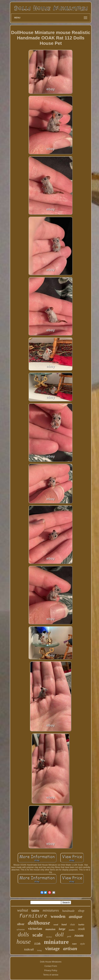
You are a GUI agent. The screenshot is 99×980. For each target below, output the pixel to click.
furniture (33, 916)
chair (72, 925)
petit (69, 936)
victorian (35, 929)
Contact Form (51, 966)
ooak (81, 929)
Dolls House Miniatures (51, 962)
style (83, 944)
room (79, 935)
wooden (58, 916)
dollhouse (39, 923)
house (24, 942)
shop (81, 911)
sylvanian (21, 929)
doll (59, 935)
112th (37, 944)
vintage (52, 949)
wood (56, 925)
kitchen (49, 937)
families (72, 930)
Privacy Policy (51, 970)
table (35, 911)
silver (21, 924)
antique (76, 917)
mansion (50, 929)
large (62, 929)
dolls (23, 935)
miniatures (51, 910)
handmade (68, 911)
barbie (81, 925)
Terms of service (51, 975)
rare (74, 944)
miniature (56, 942)
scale (38, 935)
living (40, 950)
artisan (70, 948)
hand (64, 925)
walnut (23, 910)
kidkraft (29, 950)
